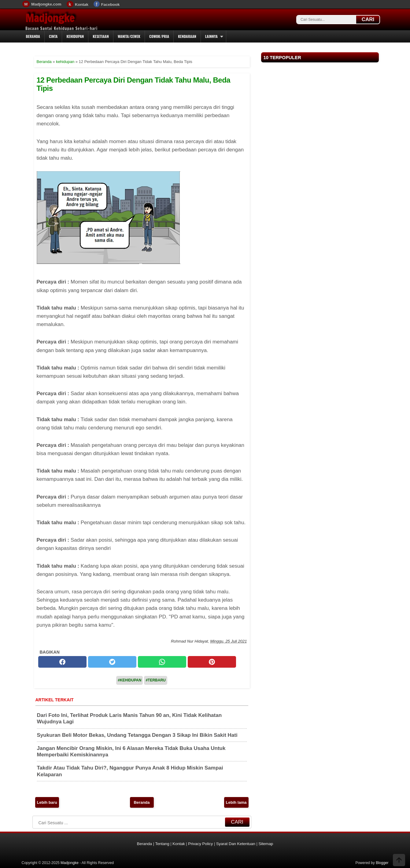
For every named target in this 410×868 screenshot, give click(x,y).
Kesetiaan (101, 36)
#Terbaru (155, 680)
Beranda (33, 36)
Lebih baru (47, 802)
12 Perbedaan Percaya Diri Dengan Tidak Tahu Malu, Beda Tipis (134, 84)
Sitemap (266, 844)
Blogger (382, 863)
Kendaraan (187, 36)
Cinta (53, 36)
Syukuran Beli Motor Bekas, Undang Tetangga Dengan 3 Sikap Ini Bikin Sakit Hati (137, 735)
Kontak (82, 4)
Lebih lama (236, 802)
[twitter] (112, 662)
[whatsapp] (162, 662)
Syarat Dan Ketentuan (236, 844)
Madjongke (50, 18)
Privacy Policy (200, 844)
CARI (368, 19)
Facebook (111, 4)
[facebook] (62, 662)
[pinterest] (212, 662)
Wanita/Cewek (129, 36)
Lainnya (211, 36)
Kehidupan (75, 36)
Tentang (162, 844)
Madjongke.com (46, 4)
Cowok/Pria (159, 36)
